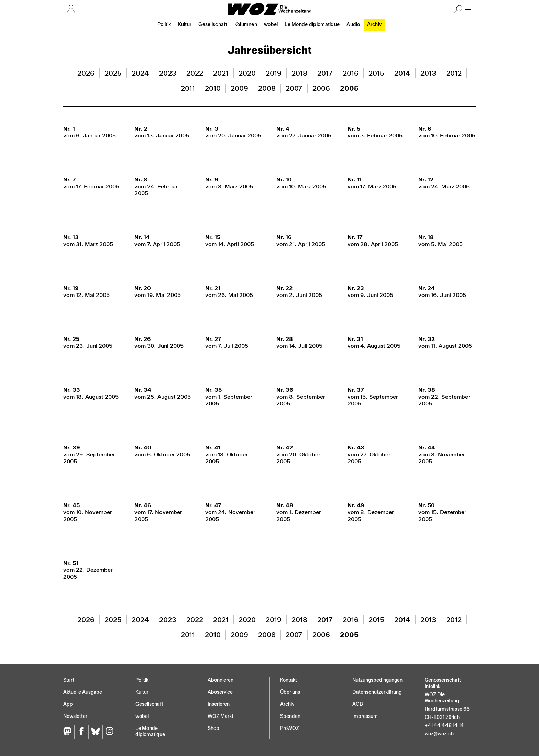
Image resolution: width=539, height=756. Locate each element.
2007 (294, 88)
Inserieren (219, 704)
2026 (86, 73)
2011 (188, 88)
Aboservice (220, 692)
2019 (274, 73)
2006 (321, 88)
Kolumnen (246, 25)
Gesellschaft (213, 25)
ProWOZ (290, 728)
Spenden (290, 716)
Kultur (185, 25)
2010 (213, 88)
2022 (195, 73)
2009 (239, 88)
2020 (247, 73)
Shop (213, 728)
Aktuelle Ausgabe (83, 692)
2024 (140, 73)
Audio (353, 25)
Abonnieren (221, 680)
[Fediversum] (69, 732)
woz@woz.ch (439, 734)
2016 (351, 73)
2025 (113, 73)
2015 (376, 73)
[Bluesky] (95, 732)
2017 (325, 73)
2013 (428, 73)
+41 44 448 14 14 (444, 726)
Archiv (375, 25)
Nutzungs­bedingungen (377, 680)
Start (69, 680)
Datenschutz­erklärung (377, 692)
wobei (271, 25)
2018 (299, 73)
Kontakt (289, 680)
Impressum (365, 716)
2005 (349, 88)
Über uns (290, 692)
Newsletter (75, 716)
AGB (358, 704)
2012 (454, 73)
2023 (168, 73)
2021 (221, 73)
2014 (402, 73)
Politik (164, 25)
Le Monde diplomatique (312, 25)
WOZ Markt (221, 716)
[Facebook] (81, 732)
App (68, 704)
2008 (267, 88)
